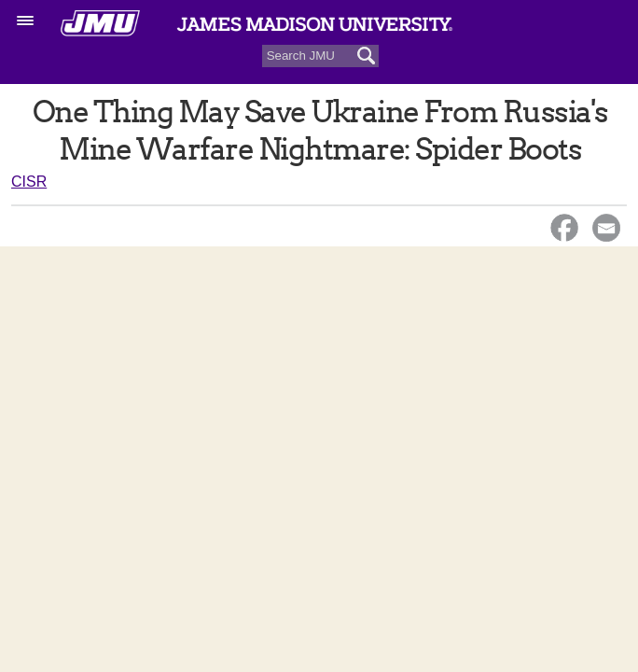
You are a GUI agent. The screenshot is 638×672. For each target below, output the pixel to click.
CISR (29, 182)
